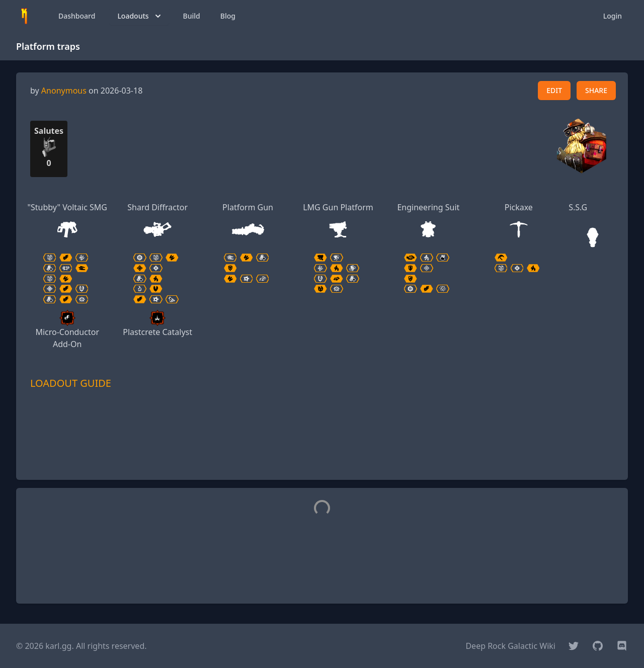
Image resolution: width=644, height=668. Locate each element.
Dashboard (77, 16)
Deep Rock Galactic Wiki (510, 646)
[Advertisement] (322, 449)
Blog (228, 16)
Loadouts (140, 16)
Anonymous (64, 91)
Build (192, 16)
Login (613, 16)
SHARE (596, 90)
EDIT (554, 90)
